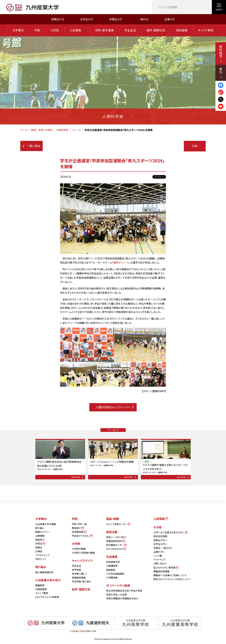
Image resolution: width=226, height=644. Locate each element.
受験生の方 (58, 19)
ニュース (76, 130)
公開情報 (40, 536)
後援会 (39, 547)
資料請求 (221, 54)
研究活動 (112, 532)
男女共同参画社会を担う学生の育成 (124, 591)
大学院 (55, 30)
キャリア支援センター (118, 524)
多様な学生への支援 (116, 594)
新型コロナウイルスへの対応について (172, 579)
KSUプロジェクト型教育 (47, 597)
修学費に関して (80, 574)
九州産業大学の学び (48, 580)
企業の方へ (159, 552)
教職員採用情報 (161, 571)
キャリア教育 (206, 30)
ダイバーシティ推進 (118, 585)
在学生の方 (87, 19)
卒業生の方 (116, 19)
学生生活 (130, 30)
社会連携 (112, 557)
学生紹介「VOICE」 (82, 536)
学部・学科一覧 (79, 524)
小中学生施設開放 (115, 574)
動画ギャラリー (43, 532)
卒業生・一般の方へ (163, 548)
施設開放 (111, 570)
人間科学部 (62, 130)
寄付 (221, 73)
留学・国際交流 (156, 30)
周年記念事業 (160, 536)
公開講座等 (112, 566)
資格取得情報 (79, 578)
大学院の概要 (79, 549)
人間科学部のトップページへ (115, 407)
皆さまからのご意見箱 (166, 567)
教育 (147, 462)
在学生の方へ (160, 544)
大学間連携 (112, 578)
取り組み (40, 528)
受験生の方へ (160, 540)
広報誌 (39, 551)
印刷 (195, 146)
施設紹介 (40, 540)
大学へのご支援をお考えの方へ (170, 532)
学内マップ (41, 559)
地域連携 (182, 30)
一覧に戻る (31, 146)
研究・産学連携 (104, 30)
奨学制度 (76, 570)
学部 (37, 30)
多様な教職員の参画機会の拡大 (122, 598)
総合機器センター (116, 545)
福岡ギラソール (121, 262)
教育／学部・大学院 (42, 130)
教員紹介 (78, 528)
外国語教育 (41, 589)
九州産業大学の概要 (46, 524)
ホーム (24, 130)
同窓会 (40, 543)
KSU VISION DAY (116, 549)
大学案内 (18, 30)
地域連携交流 (113, 562)
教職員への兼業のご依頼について (170, 575)
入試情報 (77, 30)
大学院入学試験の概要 (83, 553)
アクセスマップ (42, 555)
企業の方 (170, 19)
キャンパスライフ (82, 561)
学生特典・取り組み (81, 581)
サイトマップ (159, 560)
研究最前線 (79, 532)
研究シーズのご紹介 (116, 537)
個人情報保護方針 (44, 572)
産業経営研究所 (115, 541)
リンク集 (158, 556)
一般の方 (143, 19)
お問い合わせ (160, 563)
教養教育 (40, 585)
